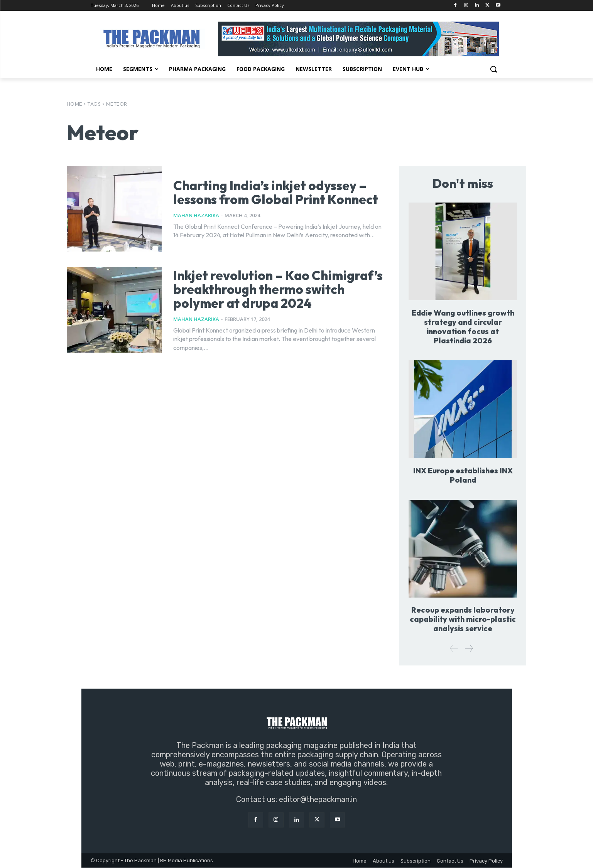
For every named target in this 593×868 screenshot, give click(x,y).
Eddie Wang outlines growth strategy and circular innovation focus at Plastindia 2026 (463, 327)
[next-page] (469, 649)
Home (74, 104)
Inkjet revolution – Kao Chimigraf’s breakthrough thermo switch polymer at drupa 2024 (259, 295)
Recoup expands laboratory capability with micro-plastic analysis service (463, 619)
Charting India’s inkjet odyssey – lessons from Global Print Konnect (273, 192)
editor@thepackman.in (318, 800)
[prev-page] (454, 649)
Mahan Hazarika (196, 222)
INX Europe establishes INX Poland (463, 475)
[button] (493, 69)
